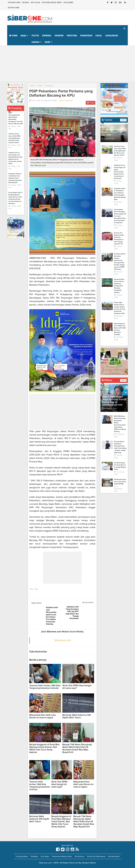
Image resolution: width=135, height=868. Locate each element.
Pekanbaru (49, 86)
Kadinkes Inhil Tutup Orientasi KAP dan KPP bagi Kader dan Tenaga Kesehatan (72, 613)
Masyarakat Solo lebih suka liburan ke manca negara (83, 784)
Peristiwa (72, 36)
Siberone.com (63, 640)
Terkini (107, 120)
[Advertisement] (67, 63)
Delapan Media (89, 863)
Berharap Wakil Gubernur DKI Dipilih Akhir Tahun (39, 819)
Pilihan (107, 380)
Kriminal (47, 36)
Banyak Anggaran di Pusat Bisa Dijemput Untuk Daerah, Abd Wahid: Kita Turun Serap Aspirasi (61, 822)
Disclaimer (68, 3)
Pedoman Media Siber (52, 3)
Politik (35, 36)
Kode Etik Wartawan (96, 856)
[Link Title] (58, 849)
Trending (15, 108)
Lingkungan (112, 36)
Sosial (99, 36)
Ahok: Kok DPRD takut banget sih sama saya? (59, 784)
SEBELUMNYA (36, 603)
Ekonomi (59, 36)
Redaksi (26, 3)
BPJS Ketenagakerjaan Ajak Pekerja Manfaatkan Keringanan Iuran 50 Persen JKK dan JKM (114, 130)
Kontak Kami (13, 8)
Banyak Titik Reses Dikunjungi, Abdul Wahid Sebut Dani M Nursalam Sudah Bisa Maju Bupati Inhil (84, 822)
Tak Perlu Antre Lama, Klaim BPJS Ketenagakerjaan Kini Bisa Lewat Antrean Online (14, 138)
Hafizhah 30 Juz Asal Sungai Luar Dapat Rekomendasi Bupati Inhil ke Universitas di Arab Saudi (120, 172)
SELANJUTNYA (88, 603)
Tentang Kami (14, 3)
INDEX (123, 120)
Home (13, 36)
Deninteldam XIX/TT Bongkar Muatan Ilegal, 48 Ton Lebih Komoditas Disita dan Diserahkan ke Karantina (120, 216)
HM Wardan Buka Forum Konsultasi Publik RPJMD (120, 482)
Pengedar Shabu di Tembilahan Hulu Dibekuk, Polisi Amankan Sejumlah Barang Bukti (15, 178)
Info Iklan (35, 3)
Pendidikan (86, 36)
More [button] (48, 42)
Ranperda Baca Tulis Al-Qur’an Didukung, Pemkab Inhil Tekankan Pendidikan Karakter (119, 286)
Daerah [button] (35, 42)
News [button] (23, 36)
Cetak (91, 103)
